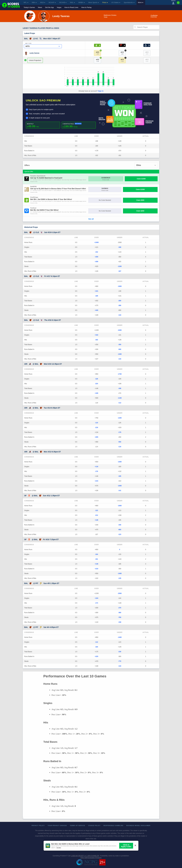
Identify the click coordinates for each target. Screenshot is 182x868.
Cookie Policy (94, 826)
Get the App (49, 7)
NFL (26, 2)
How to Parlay (86, 7)
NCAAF (52, 2)
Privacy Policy (38, 826)
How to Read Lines (71, 7)
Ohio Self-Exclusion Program (91, 858)
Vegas (59, 7)
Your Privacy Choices (57, 826)
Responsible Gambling (113, 826)
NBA (34, 2)
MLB (43, 2)
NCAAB (63, 2)
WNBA (82, 2)
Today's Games (29, 7)
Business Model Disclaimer (138, 826)
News (40, 7)
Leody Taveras (34, 53)
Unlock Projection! (35, 60)
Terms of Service (78, 826)
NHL (72, 2)
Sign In (101, 91)
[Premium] (178, 4)
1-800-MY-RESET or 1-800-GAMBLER (85, 856)
